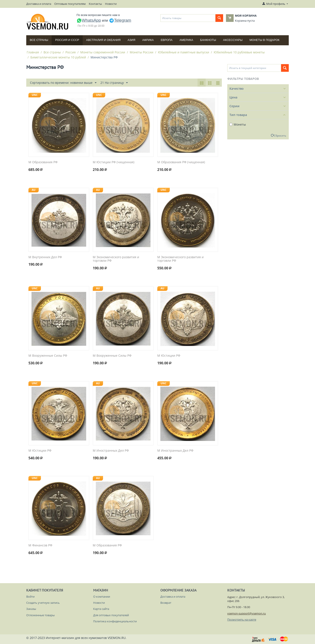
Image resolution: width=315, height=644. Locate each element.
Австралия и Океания (103, 40)
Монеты (238, 124)
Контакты (95, 4)
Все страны (39, 40)
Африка (148, 40)
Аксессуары (233, 40)
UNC (35, 95)
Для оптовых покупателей (111, 615)
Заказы (31, 609)
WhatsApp (89, 20)
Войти (30, 597)
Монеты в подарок (265, 40)
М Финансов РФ (40, 545)
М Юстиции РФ (169, 356)
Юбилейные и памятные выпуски (184, 52)
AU (34, 190)
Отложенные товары (40, 615)
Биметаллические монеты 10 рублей (58, 57)
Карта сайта (101, 609)
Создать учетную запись (43, 603)
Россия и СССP (67, 40)
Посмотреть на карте (242, 619)
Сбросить (280, 135)
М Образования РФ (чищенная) (181, 162)
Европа (167, 40)
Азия (131, 40)
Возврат (166, 603)
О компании (102, 597)
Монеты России (142, 52)
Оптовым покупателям (70, 4)
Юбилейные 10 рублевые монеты (239, 52)
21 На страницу (114, 83)
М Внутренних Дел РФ (45, 257)
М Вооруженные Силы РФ (48, 356)
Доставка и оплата (39, 4)
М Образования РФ (43, 162)
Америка (186, 40)
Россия (71, 52)
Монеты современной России (103, 52)
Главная (33, 52)
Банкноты (208, 40)
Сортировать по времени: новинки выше (63, 83)
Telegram (120, 20)
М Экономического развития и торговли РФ (116, 259)
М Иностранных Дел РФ (111, 451)
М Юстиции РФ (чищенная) (114, 162)
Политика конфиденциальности (115, 621)
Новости (111, 4)
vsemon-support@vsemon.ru (247, 613)
